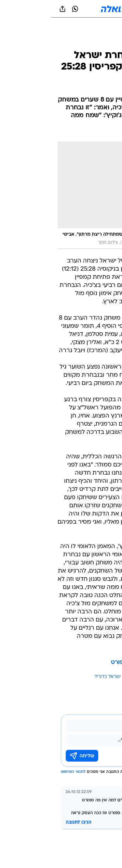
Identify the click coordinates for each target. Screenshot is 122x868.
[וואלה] (61, 9)
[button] (94, 9)
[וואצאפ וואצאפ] (24, 9)
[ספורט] (108, 43)
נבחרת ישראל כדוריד (63, 677)
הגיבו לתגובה (27, 822)
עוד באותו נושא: (100, 677)
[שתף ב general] (11, 9)
